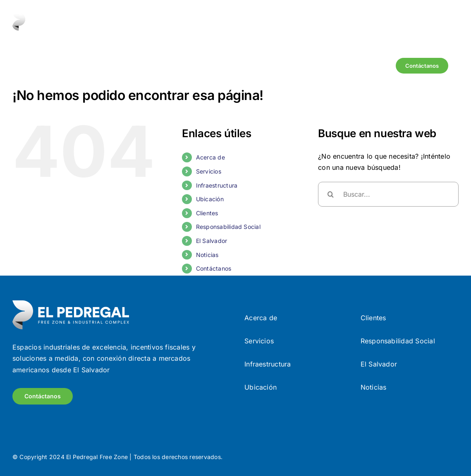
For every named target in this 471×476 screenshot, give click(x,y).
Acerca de (210, 157)
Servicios (209, 171)
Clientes (207, 213)
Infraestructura (217, 185)
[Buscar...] (388, 194)
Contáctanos (214, 268)
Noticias (207, 255)
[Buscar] (330, 194)
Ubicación (210, 199)
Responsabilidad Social (228, 227)
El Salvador (212, 241)
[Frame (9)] (71, 304)
